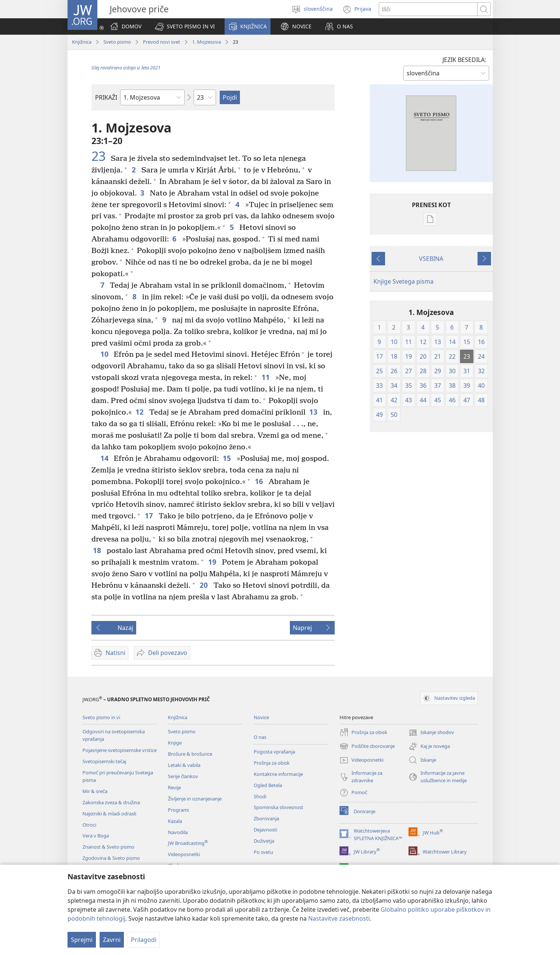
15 (228, 458)
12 (140, 412)
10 (105, 354)
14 (105, 458)
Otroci (89, 825)
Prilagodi (144, 940)
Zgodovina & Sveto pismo (111, 858)
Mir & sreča (95, 791)
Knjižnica (82, 42)
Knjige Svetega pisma (403, 281)
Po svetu (263, 852)
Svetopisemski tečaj (104, 761)
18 (98, 550)
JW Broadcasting (188, 843)
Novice (261, 717)
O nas (260, 737)
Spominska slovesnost (279, 807)
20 (205, 585)
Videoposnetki (184, 854)
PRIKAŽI (106, 97)
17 (150, 516)
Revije (174, 787)
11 (267, 377)
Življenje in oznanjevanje (195, 799)
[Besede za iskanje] (428, 9)
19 (213, 562)
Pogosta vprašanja (274, 752)
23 (100, 156)
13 (314, 412)
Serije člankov (183, 776)
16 (260, 481)
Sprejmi (82, 940)
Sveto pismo (117, 42)
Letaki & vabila (184, 765)
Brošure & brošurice (190, 754)
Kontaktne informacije (278, 774)
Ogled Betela (268, 785)
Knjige (175, 743)
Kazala (175, 821)
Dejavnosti (265, 830)
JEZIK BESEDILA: (464, 60)
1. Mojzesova (207, 42)
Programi (178, 810)
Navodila (178, 832)
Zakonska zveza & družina (111, 802)
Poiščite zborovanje (367, 746)
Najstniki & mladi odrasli (109, 814)
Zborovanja (266, 818)
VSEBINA (431, 259)
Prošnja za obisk (272, 763)
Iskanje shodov (431, 733)
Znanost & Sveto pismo (108, 847)
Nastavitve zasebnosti (339, 918)
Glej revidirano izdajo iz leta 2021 (126, 68)
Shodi (260, 796)
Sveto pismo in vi (101, 717)
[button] (185, 26)
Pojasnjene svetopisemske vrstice (120, 750)
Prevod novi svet (162, 42)
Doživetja (264, 841)
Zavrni (112, 940)
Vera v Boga (96, 836)
